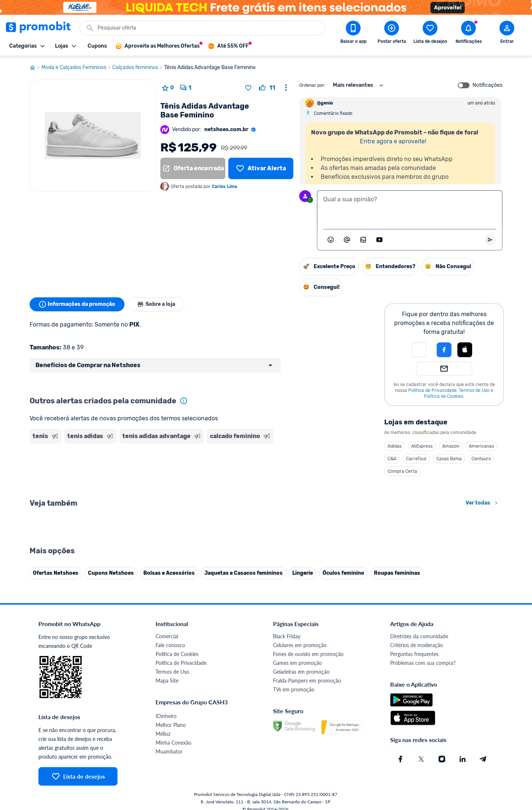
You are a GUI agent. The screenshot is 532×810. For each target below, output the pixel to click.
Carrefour (416, 459)
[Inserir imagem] (363, 240)
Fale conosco (170, 645)
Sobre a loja (156, 304)
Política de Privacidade (432, 390)
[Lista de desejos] (261, 168)
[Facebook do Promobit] (400, 759)
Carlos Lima (224, 187)
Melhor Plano (171, 725)
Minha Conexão (173, 743)
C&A (392, 459)
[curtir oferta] (267, 88)
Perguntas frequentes (414, 654)
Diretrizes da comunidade (419, 636)
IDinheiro (166, 716)
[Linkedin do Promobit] (463, 759)
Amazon (451, 446)
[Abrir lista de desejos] (430, 34)
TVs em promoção (294, 689)
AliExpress (422, 446)
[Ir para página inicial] (35, 68)
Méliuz (163, 734)
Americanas (481, 446)
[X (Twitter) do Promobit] (421, 759)
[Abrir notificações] (468, 34)
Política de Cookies (444, 396)
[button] (419, 350)
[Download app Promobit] (353, 34)
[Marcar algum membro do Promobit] (347, 240)
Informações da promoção (77, 304)
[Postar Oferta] (392, 34)
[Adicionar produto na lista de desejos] (248, 88)
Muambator (169, 751)
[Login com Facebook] (444, 350)
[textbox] (410, 208)
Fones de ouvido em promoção (308, 654)
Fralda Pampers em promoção (307, 681)
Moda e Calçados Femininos (77, 68)
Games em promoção (297, 663)
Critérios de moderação (417, 645)
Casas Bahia (449, 459)
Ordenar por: (312, 85)
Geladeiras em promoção (301, 672)
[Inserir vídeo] (379, 240)
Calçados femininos (138, 68)
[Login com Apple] (465, 350)
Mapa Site (167, 681)
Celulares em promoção (300, 645)
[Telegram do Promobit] (483, 759)
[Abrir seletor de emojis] (331, 240)
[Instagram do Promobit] (442, 759)
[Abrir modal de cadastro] (507, 34)
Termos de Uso (474, 390)
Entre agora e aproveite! (393, 141)
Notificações (487, 85)
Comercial (167, 636)
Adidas (395, 446)
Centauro (481, 459)
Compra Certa (402, 471)
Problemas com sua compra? (423, 663)
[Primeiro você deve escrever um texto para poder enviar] (490, 240)
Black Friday (287, 636)
